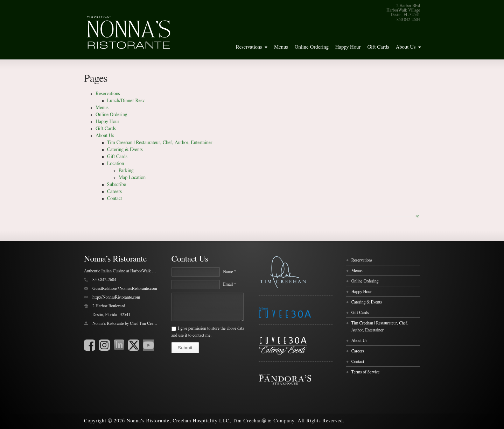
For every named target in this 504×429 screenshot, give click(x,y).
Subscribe (117, 185)
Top (416, 216)
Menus (281, 47)
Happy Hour (348, 47)
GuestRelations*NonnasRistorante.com (125, 288)
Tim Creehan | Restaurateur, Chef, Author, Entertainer (160, 143)
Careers (114, 192)
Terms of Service (366, 372)
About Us (406, 47)
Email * (229, 284)
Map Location (132, 178)
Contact (115, 199)
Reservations (249, 47)
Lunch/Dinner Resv (126, 101)
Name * (229, 272)
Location (116, 164)
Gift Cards (378, 47)
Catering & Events (125, 150)
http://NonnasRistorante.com (116, 297)
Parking (126, 171)
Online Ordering (312, 47)
